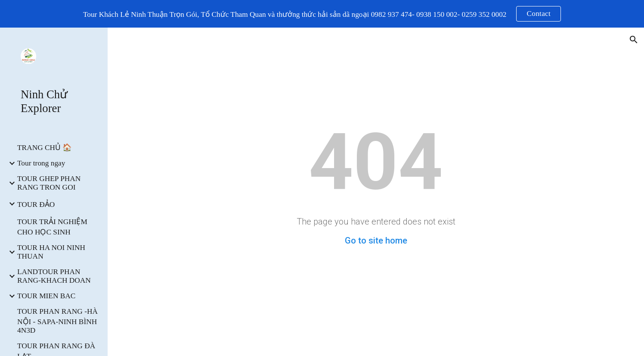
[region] (322, 14)
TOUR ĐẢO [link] (36, 205)
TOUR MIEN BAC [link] (46, 296)
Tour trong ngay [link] (41, 163)
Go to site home (376, 240)
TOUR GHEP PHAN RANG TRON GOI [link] (49, 183)
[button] (634, 40)
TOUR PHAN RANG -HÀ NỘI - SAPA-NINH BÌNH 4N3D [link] (57, 321)
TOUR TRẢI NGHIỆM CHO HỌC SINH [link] (52, 227)
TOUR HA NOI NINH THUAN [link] (51, 252)
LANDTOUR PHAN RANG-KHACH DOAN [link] (54, 276)
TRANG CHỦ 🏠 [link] (45, 148)
